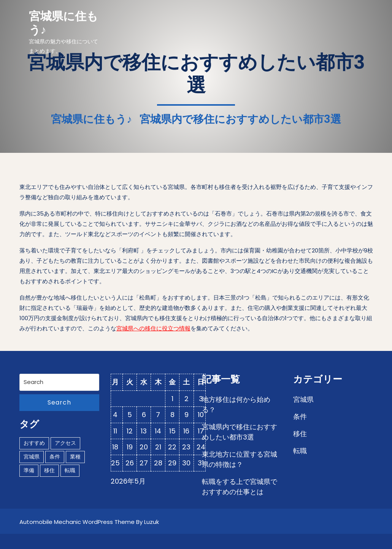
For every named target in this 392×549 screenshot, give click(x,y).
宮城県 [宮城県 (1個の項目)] (32, 457)
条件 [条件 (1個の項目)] (55, 457)
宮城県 (303, 399)
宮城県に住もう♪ (63, 23)
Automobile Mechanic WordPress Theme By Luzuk (89, 522)
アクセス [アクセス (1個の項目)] (65, 443)
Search (59, 402)
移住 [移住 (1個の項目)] (49, 470)
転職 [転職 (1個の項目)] (70, 470)
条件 (300, 417)
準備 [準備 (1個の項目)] (29, 470)
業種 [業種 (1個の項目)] (75, 457)
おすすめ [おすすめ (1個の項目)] (34, 443)
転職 (300, 451)
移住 (300, 434)
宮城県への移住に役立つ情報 (153, 328)
